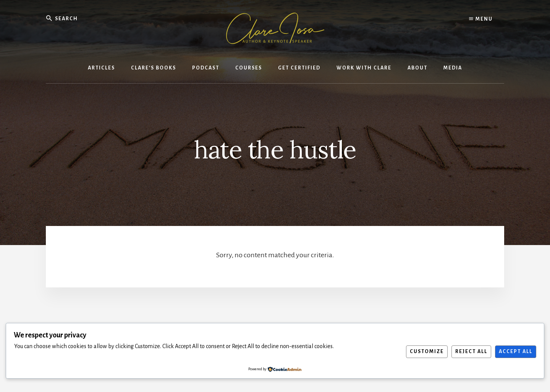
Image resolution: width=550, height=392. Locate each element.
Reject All (471, 352)
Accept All (516, 352)
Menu (481, 19)
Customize (427, 352)
